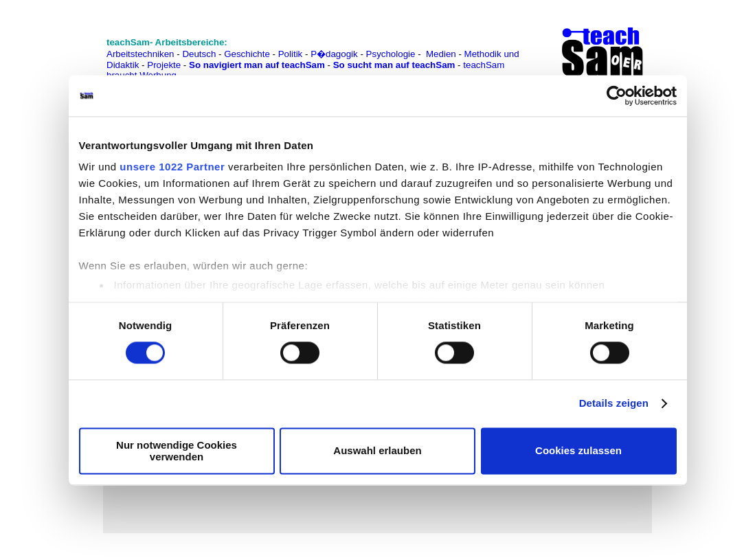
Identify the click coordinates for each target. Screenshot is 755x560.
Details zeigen (614, 404)
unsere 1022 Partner (172, 167)
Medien (441, 54)
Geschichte (247, 54)
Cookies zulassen (578, 451)
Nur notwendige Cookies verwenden (177, 451)
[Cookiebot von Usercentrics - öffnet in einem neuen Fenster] (617, 96)
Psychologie (391, 54)
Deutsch (199, 54)
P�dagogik (334, 54)
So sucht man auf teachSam (394, 65)
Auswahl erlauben (377, 451)
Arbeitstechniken (140, 54)
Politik (291, 54)
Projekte (164, 65)
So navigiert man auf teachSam (257, 65)
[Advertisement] (56, 42)
